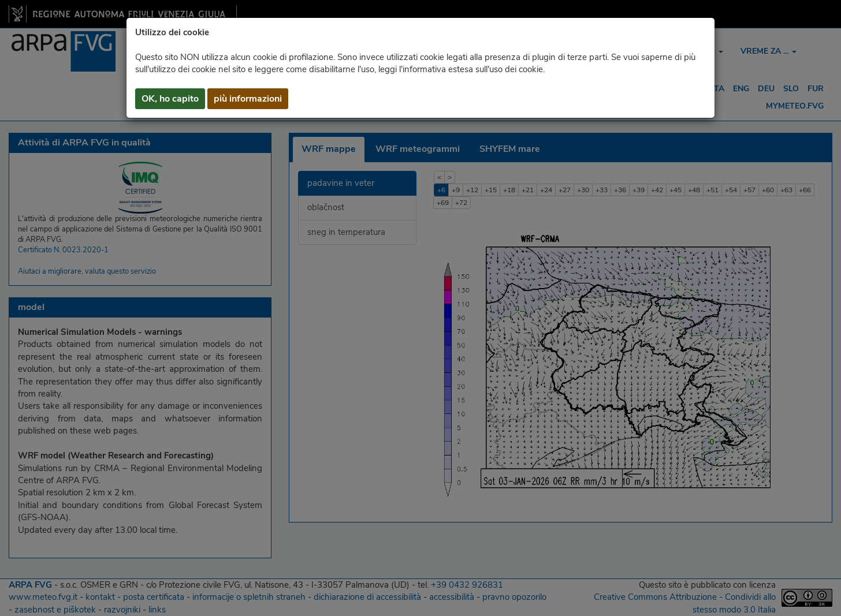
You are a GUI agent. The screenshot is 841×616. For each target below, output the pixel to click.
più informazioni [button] (248, 99)
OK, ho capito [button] (170, 99)
